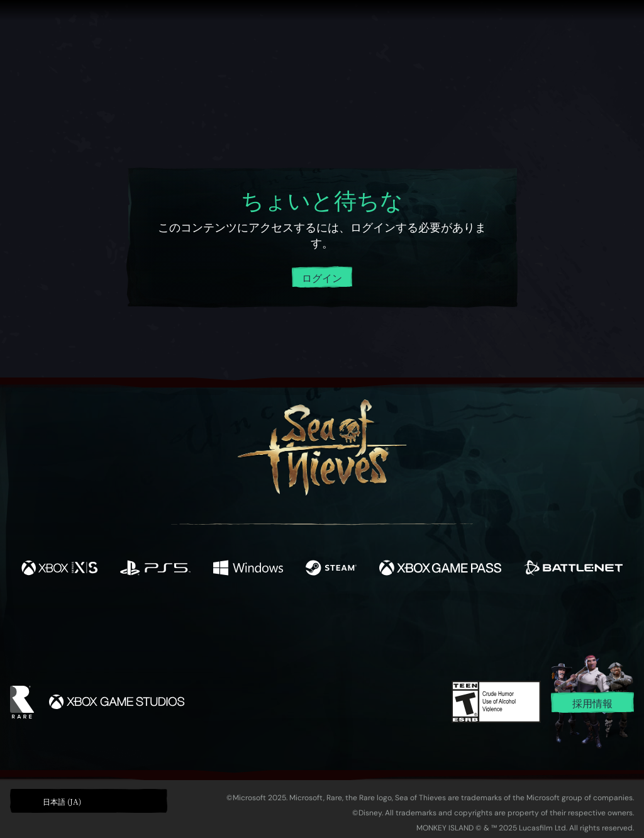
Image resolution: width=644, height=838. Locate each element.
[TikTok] (408, 622)
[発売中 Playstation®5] (155, 569)
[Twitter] (229, 621)
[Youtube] (319, 622)
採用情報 (592, 703)
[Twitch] (265, 622)
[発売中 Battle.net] (573, 569)
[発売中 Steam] (331, 569)
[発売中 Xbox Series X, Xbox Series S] (59, 569)
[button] (89, 801)
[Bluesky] (443, 623)
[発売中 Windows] (248, 569)
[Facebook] (196, 621)
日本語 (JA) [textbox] (62, 801)
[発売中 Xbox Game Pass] (440, 569)
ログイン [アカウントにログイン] (322, 278)
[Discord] (373, 624)
